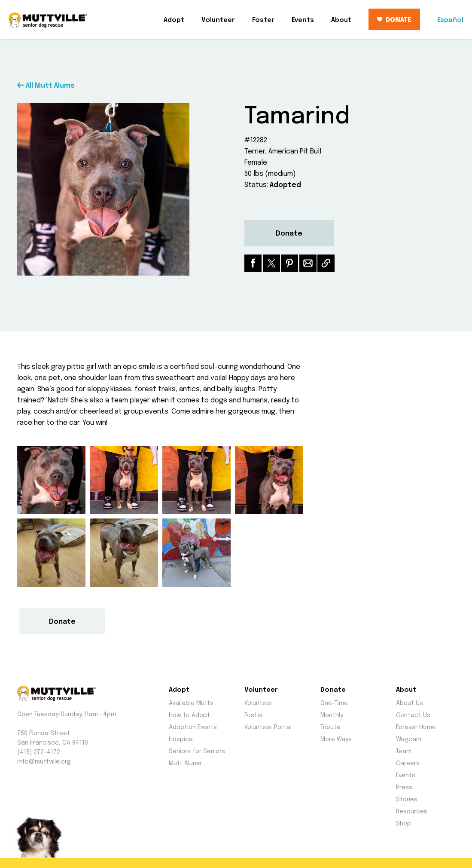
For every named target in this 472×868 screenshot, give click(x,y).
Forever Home (416, 727)
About (341, 20)
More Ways (336, 739)
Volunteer (218, 20)
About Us (410, 703)
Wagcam (409, 739)
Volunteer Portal (268, 727)
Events (303, 20)
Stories (407, 800)
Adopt (174, 20)
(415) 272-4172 (39, 752)
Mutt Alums (185, 764)
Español (450, 20)
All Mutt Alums (46, 86)
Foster (263, 20)
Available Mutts (191, 703)
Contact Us (413, 715)
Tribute (330, 727)
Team (404, 751)
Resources (412, 812)
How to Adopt (189, 715)
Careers (408, 764)
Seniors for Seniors (197, 751)
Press (404, 788)
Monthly (332, 715)
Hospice (181, 739)
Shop (403, 824)
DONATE (394, 20)
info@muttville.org (44, 762)
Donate (289, 234)
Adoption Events (193, 727)
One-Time (334, 703)
